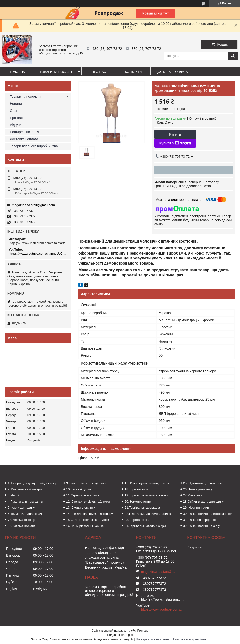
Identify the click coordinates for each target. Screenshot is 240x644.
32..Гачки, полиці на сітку (202, 526)
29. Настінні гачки (196, 508)
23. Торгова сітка (137, 520)
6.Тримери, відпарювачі (25, 514)
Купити (175, 134)
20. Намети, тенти (138, 501)
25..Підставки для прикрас (203, 483)
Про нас (99, 72)
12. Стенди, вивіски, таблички (88, 501)
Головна (17, 72)
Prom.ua (143, 631)
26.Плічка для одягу (198, 489)
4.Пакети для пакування (25, 501)
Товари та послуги (56, 72)
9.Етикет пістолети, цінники (86, 483)
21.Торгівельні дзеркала (142, 508)
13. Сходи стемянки (81, 508)
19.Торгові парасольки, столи (146, 495)
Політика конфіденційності (191, 639)
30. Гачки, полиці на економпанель (209, 514)
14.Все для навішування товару (90, 514)
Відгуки (16, 125)
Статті (15, 111)
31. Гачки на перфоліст (200, 520)
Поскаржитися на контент (153, 639)
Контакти (133, 72)
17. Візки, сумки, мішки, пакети (147, 483)
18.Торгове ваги (136, 489)
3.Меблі (13, 495)
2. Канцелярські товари (25, 489)
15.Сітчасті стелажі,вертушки (88, 520)
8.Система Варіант (21, 526)
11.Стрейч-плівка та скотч (85, 495)
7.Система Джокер (21, 520)
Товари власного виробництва (34, 146)
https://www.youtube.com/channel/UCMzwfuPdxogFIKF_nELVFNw (39, 253)
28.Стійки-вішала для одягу (203, 501)
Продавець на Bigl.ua (120, 635)
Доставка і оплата (172, 72)
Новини (16, 104)
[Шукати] (233, 56)
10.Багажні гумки (78, 489)
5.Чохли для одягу (21, 508)
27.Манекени (193, 495)
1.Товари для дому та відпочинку (32, 483)
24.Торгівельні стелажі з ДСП (146, 526)
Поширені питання (24, 132)
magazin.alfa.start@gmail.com (33, 205)
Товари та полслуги (25, 97)
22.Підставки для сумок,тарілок (148, 514)
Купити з (175, 143)
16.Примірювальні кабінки (85, 526)
